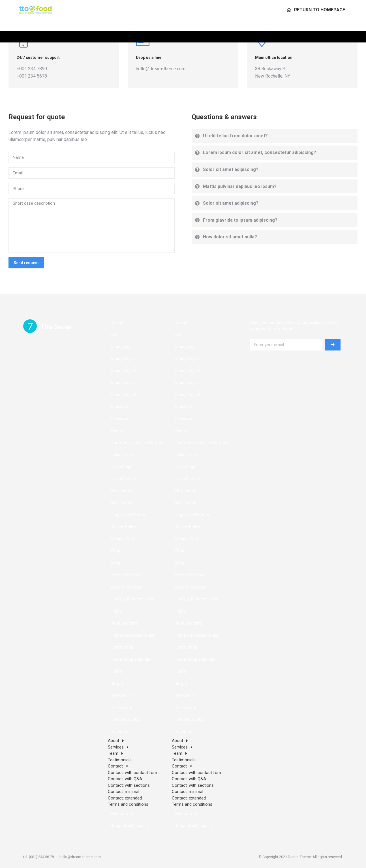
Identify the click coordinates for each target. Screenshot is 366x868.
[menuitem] (316, 21)
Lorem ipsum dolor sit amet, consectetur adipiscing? (260, 152)
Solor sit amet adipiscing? (231, 169)
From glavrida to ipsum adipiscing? (240, 220)
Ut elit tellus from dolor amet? (235, 136)
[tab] (275, 136)
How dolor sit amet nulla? (230, 237)
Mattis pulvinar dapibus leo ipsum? (240, 186)
